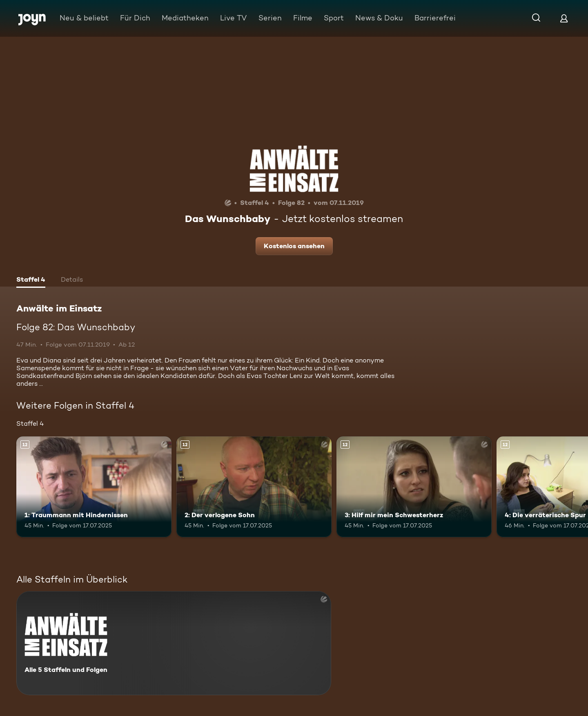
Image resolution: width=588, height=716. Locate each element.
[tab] (31, 280)
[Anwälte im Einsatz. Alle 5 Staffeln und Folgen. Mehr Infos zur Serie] (174, 643)
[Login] (564, 18)
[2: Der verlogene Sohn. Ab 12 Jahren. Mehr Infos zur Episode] (254, 487)
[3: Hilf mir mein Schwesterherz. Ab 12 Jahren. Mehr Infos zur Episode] (414, 487)
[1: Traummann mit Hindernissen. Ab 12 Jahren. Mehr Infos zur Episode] (94, 487)
